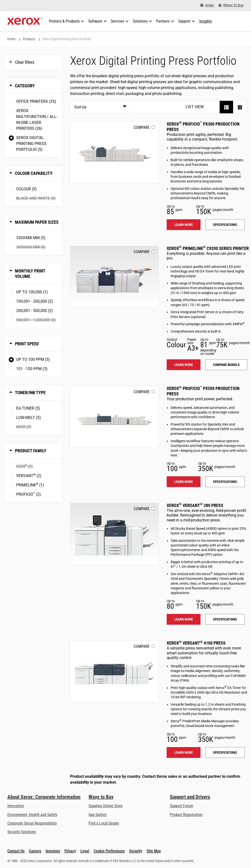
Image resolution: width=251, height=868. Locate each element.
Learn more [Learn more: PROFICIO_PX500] (184, 482)
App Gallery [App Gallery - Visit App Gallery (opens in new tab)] (98, 815)
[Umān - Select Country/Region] (207, 5)
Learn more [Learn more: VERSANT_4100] (184, 752)
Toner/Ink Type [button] (30, 393)
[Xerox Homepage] (25, 21)
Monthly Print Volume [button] (30, 274)
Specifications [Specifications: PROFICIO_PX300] (225, 225)
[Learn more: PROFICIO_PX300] (114, 152)
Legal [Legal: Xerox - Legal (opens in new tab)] (85, 851)
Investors (53, 851)
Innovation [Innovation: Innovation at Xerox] (16, 806)
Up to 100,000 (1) (32, 292)
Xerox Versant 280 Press (195, 505)
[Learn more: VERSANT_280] (114, 534)
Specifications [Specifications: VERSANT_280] (225, 619)
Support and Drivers (190, 797)
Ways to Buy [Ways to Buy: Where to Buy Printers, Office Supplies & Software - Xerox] (101, 797)
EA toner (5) (28, 408)
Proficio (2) (29, 494)
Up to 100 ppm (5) (33, 359)
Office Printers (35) (36, 101)
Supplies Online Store (106, 806)
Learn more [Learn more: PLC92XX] (184, 365)
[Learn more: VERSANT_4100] (114, 671)
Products (29, 39)
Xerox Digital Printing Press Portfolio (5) (31, 144)
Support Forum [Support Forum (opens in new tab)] (182, 806)
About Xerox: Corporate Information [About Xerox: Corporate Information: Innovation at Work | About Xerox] (44, 797)
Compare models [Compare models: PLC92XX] (226, 365)
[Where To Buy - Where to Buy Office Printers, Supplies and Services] (231, 5)
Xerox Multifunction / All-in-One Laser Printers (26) (37, 120)
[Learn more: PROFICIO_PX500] (114, 417)
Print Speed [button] (27, 344)
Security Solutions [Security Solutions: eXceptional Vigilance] (22, 832)
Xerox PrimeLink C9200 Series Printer (208, 248)
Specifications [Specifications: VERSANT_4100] (225, 752)
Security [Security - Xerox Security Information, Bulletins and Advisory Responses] (136, 851)
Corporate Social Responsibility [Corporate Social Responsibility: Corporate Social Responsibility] (32, 823)
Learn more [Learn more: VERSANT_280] (184, 619)
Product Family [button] (31, 451)
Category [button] (25, 86)
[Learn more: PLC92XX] (114, 277)
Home (11, 39)
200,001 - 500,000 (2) (35, 311)
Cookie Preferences (109, 851)
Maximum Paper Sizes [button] (37, 222)
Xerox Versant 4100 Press (196, 643)
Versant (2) (29, 475)
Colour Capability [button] (34, 173)
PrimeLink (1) (30, 485)
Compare (142, 127)
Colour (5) (26, 189)
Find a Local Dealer (104, 823)
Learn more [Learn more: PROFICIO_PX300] (184, 225)
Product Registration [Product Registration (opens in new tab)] (186, 815)
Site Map (154, 851)
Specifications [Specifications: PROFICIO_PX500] (225, 482)
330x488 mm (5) (31, 238)
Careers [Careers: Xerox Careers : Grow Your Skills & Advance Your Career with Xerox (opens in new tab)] (35, 851)
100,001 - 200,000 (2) (35, 301)
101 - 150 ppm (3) (32, 369)
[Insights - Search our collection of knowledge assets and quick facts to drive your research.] (206, 21)
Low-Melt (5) (29, 418)
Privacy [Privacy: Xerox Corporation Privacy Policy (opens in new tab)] (70, 851)
